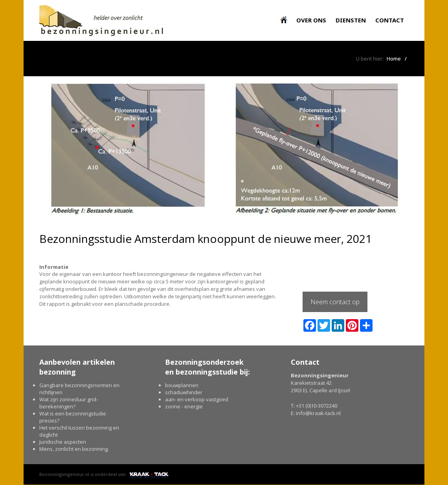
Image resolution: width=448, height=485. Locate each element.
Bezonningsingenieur (286, 16)
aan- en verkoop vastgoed (197, 399)
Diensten (351, 20)
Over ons (311, 20)
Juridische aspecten (63, 442)
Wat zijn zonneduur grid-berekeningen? (69, 403)
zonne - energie (184, 406)
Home (394, 59)
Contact (390, 20)
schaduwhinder (184, 392)
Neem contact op (335, 302)
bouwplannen (182, 385)
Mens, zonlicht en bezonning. (74, 449)
